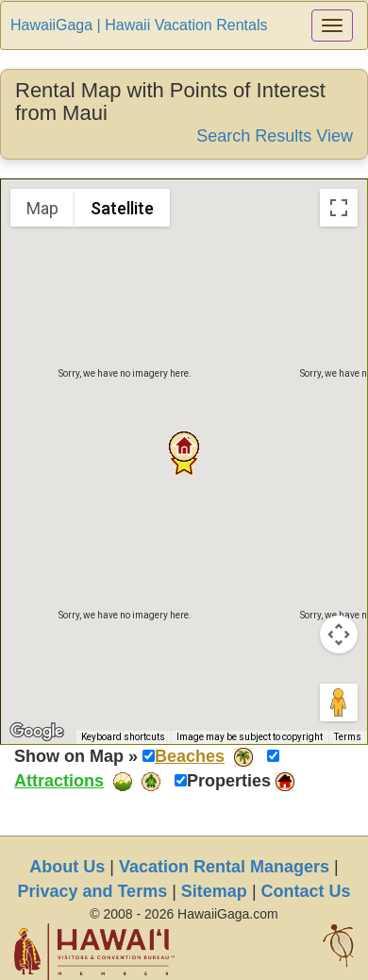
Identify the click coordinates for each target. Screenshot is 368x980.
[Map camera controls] (339, 634)
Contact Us (306, 891)
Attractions (59, 781)
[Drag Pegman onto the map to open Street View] (339, 702)
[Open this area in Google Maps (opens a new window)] (37, 732)
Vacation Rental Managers (224, 867)
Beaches (190, 756)
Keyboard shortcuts (123, 737)
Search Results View (275, 136)
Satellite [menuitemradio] (122, 208)
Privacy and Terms (92, 891)
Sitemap (214, 891)
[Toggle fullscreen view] (339, 208)
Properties (229, 781)
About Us (67, 867)
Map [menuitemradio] (42, 208)
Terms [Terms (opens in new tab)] (348, 737)
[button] (184, 447)
